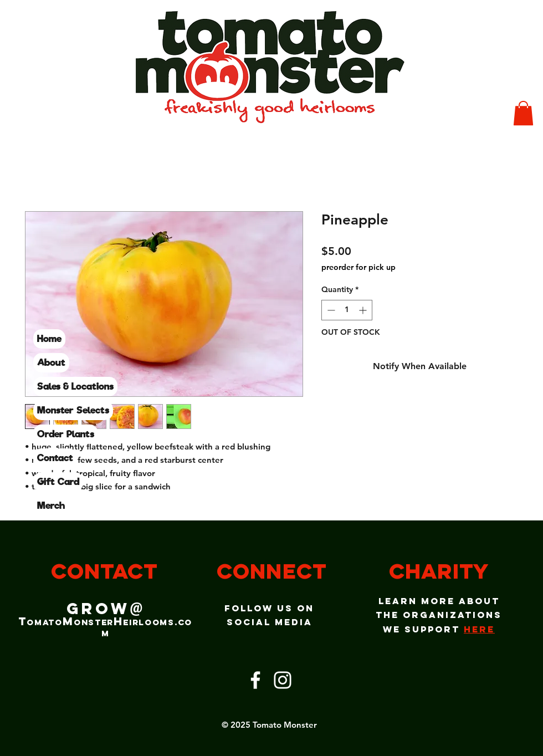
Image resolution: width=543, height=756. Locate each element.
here (479, 629)
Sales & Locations (75, 386)
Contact (55, 458)
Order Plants (66, 434)
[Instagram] (283, 680)
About (51, 362)
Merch (51, 505)
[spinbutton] (347, 310)
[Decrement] (330, 310)
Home (49, 339)
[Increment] (364, 310)
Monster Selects (73, 410)
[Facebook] (255, 680)
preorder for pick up (358, 267)
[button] (523, 113)
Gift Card (58, 482)
